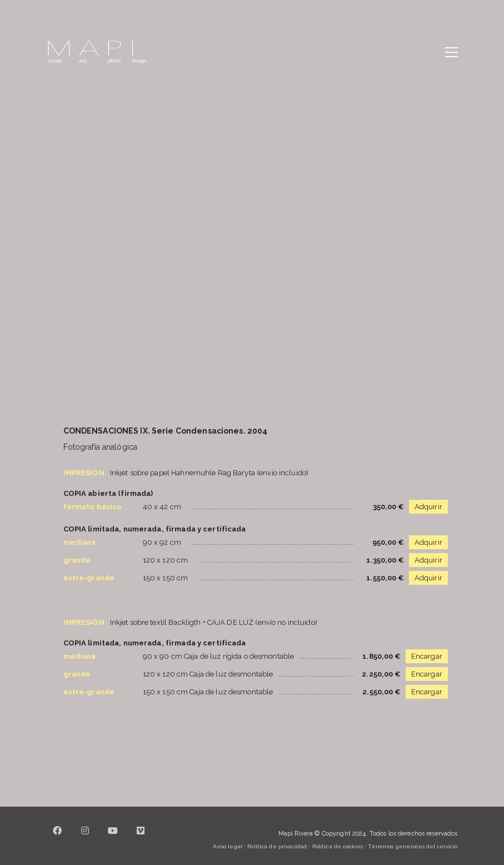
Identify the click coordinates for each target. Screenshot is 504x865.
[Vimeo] (141, 837)
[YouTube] (113, 837)
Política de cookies (338, 846)
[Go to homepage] (97, 52)
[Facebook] (58, 837)
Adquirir (428, 507)
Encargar (427, 656)
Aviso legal (228, 846)
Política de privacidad (277, 846)
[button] (451, 52)
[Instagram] (86, 837)
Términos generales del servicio (413, 846)
